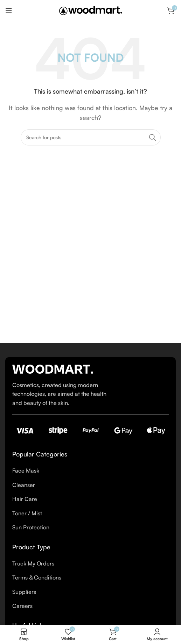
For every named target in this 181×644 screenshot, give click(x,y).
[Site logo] (91, 10)
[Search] (91, 137)
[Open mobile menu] (9, 11)
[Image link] (53, 368)
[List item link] (90, 471)
